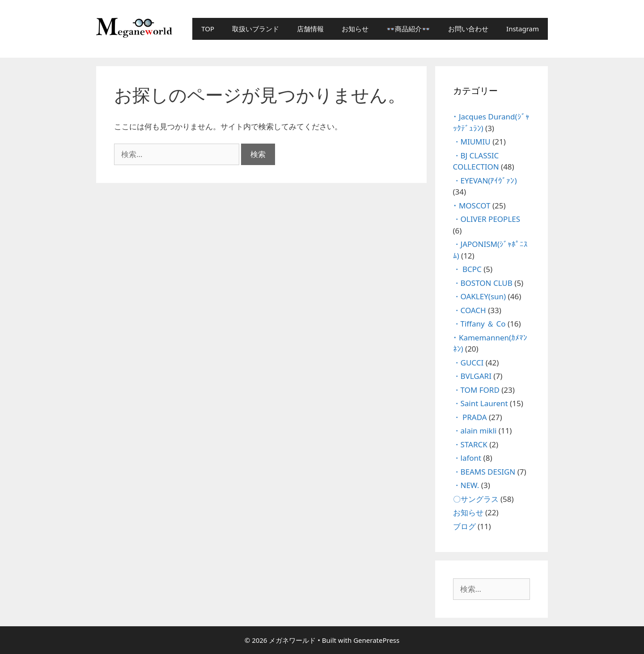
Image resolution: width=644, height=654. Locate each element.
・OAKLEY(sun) (480, 296)
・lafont (467, 458)
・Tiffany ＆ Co (479, 324)
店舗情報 (310, 29)
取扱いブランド (256, 29)
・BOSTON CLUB (483, 283)
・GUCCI (468, 363)
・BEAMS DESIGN (484, 472)
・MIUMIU (472, 142)
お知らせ (355, 29)
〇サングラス (476, 499)
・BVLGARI (472, 376)
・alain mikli (475, 431)
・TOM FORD (476, 390)
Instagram (523, 29)
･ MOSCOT (472, 206)
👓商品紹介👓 (408, 29)
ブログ (464, 526)
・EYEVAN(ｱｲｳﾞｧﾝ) (485, 180)
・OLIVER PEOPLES (487, 219)
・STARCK (470, 444)
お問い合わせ (468, 29)
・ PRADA (470, 417)
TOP (208, 29)
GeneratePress (376, 640)
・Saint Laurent (481, 403)
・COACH (470, 310)
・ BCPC (467, 269)
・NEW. (466, 485)
